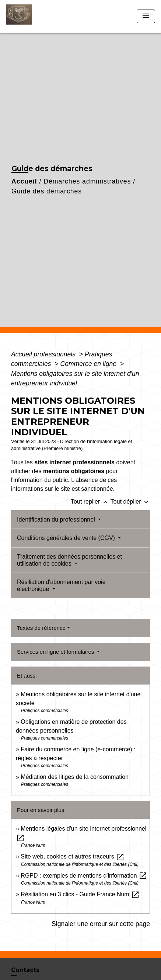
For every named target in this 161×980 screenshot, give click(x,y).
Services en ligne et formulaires (56, 652)
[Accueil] (34, 16)
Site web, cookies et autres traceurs (73, 856)
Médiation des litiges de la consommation (75, 777)
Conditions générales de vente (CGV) (67, 538)
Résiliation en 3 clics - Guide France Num (80, 894)
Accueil (24, 181)
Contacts (25, 970)
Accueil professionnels (44, 354)
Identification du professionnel (57, 520)
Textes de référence (41, 628)
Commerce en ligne (89, 364)
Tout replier (91, 502)
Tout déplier (130, 502)
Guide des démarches (47, 191)
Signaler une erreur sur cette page (101, 924)
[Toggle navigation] (146, 16)
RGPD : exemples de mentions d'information (84, 876)
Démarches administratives (87, 181)
